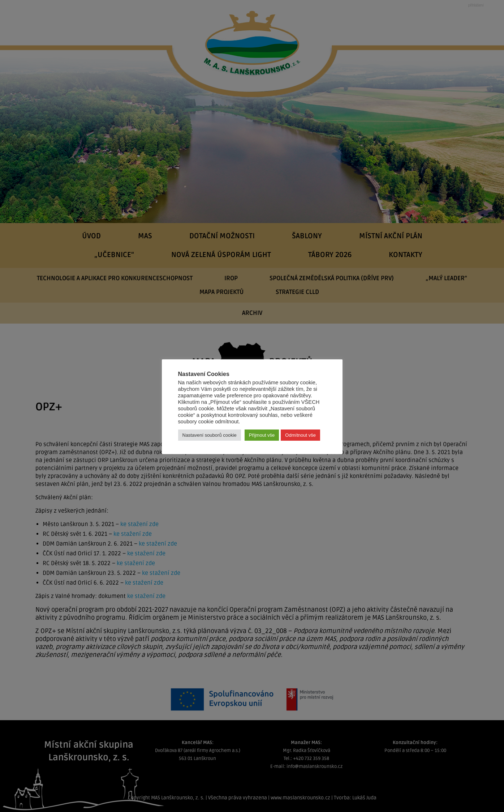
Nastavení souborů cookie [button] (210, 435)
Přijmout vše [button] (262, 435)
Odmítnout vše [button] (300, 435)
